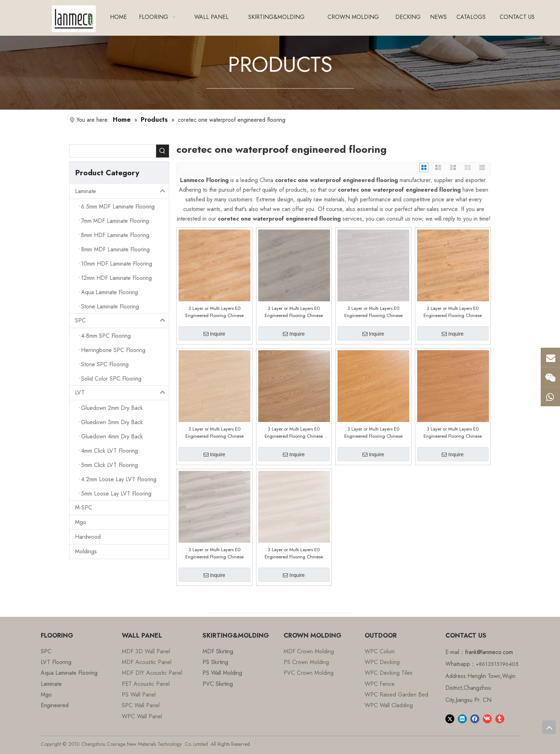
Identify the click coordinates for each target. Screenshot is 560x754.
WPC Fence (380, 684)
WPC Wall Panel (142, 716)
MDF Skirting (218, 651)
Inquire (214, 334)
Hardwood (88, 537)
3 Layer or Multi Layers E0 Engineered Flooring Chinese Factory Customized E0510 (294, 312)
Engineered (55, 705)
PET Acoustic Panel (146, 684)
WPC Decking (382, 662)
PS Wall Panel (139, 695)
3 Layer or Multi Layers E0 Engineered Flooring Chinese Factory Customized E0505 (214, 433)
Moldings (86, 551)
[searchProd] (113, 151)
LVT (122, 393)
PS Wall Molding (222, 673)
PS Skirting (215, 662)
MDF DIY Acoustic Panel (152, 673)
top (549, 727)
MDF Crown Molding (309, 651)
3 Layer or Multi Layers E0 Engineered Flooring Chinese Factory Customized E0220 (294, 553)
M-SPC (84, 507)
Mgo (81, 522)
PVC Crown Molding (309, 673)
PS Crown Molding (306, 662)
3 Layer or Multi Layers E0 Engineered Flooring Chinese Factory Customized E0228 (214, 553)
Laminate (122, 191)
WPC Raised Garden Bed (396, 695)
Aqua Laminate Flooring (69, 673)
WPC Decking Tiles (389, 673)
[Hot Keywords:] (162, 151)
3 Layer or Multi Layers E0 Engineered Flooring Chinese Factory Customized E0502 (373, 433)
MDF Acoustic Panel (147, 662)
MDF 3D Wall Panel (146, 651)
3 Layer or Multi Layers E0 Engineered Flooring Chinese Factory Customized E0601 (214, 312)
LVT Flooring (56, 662)
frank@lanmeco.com (489, 652)
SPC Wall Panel (141, 705)
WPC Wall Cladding (389, 705)
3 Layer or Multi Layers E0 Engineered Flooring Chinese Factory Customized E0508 (373, 312)
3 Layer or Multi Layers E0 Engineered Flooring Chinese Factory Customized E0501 (453, 433)
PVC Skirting (218, 684)
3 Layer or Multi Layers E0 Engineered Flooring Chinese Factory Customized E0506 (453, 312)
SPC (122, 321)
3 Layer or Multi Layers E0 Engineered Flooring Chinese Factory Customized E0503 (294, 433)
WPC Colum (380, 651)
